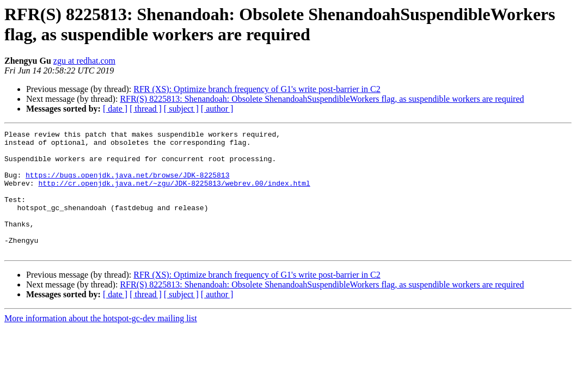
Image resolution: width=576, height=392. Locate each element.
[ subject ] (181, 109)
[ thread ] (146, 109)
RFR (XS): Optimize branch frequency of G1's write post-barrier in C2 (257, 89)
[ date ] (115, 109)
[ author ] (217, 109)
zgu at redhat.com (84, 61)
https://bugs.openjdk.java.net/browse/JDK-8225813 (127, 185)
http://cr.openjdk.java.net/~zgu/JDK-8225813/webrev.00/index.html (174, 194)
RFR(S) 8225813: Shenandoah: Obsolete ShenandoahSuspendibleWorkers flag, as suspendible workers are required (322, 99)
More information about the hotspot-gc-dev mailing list (101, 343)
